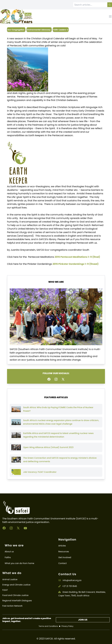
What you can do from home (19, 563)
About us (9, 552)
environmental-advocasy (39, 30)
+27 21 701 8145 (68, 586)
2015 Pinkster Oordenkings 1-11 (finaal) (75, 264)
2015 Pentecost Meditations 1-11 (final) (77, 257)
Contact (63, 563)
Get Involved (65, 557)
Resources (64, 552)
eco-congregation (16, 30)
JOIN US (83, 620)
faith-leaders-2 (61, 30)
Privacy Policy (67, 626)
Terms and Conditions (48, 626)
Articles (62, 546)
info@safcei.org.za (70, 580)
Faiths (8, 557)
